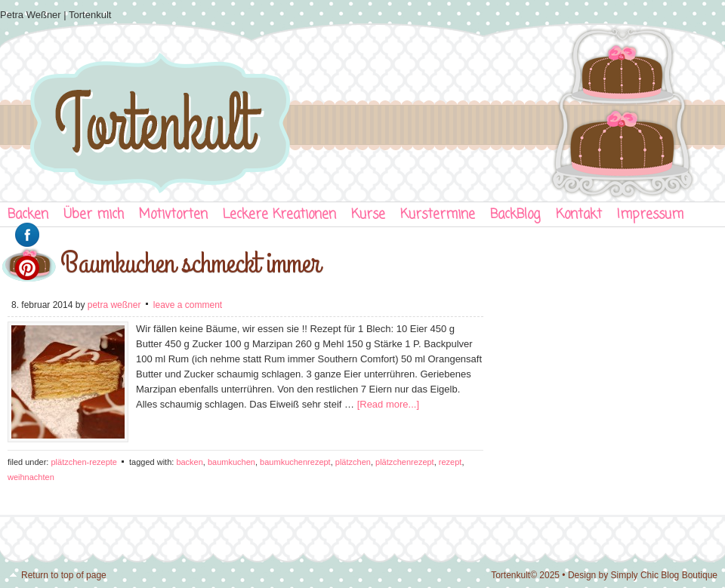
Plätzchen (353, 462)
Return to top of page (64, 575)
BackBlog (515, 215)
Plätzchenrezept (405, 462)
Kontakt (579, 215)
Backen (189, 462)
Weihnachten (31, 477)
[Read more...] (388, 404)
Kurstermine (438, 215)
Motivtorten (173, 215)
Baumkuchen (231, 462)
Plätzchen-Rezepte (83, 462)
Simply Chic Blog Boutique (664, 575)
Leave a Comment (188, 305)
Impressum (650, 215)
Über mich (94, 215)
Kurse (368, 215)
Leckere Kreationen (279, 215)
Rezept (450, 462)
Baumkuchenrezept (295, 462)
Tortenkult (362, 109)
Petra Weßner (114, 305)
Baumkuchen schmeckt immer (190, 263)
